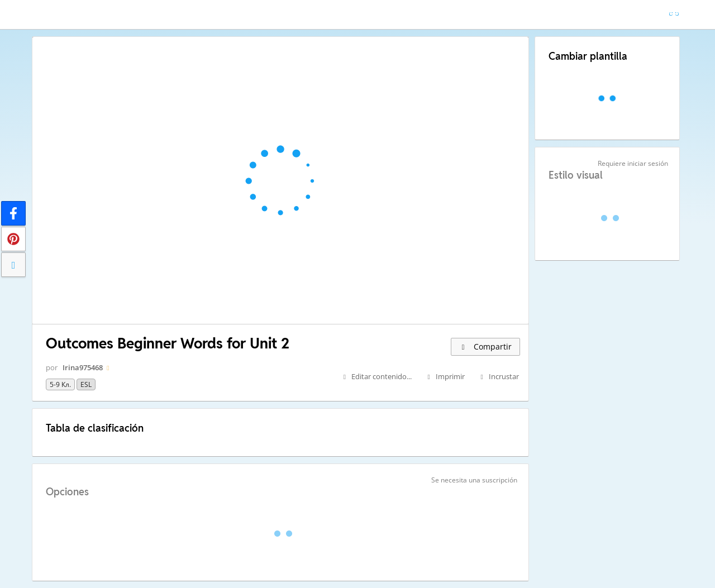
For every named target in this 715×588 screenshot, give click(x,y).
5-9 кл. (60, 384)
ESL (86, 384)
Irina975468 (83, 367)
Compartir (485, 346)
